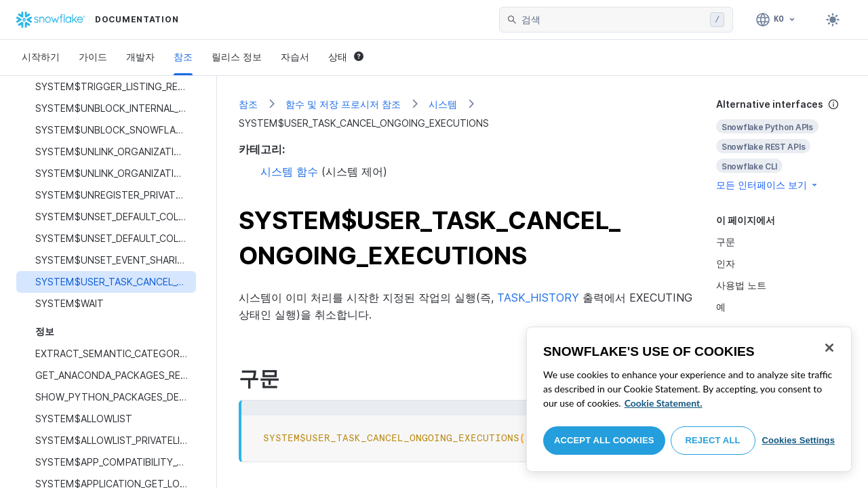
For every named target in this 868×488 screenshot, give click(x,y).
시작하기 (41, 57)
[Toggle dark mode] (833, 20)
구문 (726, 242)
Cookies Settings (798, 440)
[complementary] (781, 145)
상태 (346, 57)
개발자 (140, 57)
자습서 (295, 57)
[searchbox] (613, 20)
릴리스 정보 (237, 57)
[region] (689, 399)
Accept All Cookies (604, 440)
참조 (183, 57)
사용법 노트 (741, 285)
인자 (726, 263)
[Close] (829, 348)
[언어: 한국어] (776, 20)
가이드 (93, 57)
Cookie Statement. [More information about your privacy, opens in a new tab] (664, 403)
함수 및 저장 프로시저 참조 (343, 104)
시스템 (443, 104)
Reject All (713, 440)
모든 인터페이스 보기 (768, 185)
